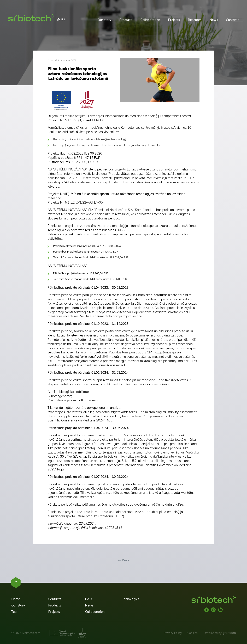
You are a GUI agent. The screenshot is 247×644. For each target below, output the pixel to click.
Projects (174, 20)
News (214, 20)
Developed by (213, 633)
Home (16, 599)
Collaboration (150, 20)
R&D (88, 599)
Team (15, 612)
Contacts (233, 20)
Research (195, 20)
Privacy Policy (173, 633)
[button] (75, 20)
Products (126, 20)
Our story (104, 20)
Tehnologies (131, 599)
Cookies (192, 633)
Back (126, 560)
